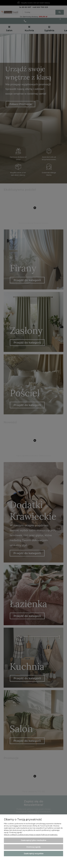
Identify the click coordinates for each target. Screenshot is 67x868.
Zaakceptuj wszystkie (34, 854)
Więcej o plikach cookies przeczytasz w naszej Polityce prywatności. (31, 835)
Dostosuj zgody (33, 847)
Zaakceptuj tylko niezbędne (33, 840)
